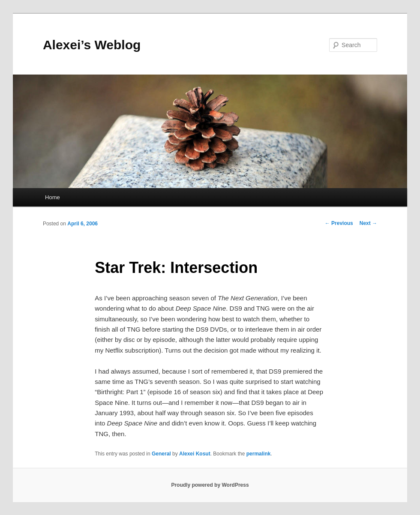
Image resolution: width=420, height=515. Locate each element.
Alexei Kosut (195, 454)
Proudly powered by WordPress (210, 485)
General (161, 454)
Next (368, 223)
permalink (259, 454)
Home (52, 197)
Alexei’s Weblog (92, 45)
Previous (339, 223)
